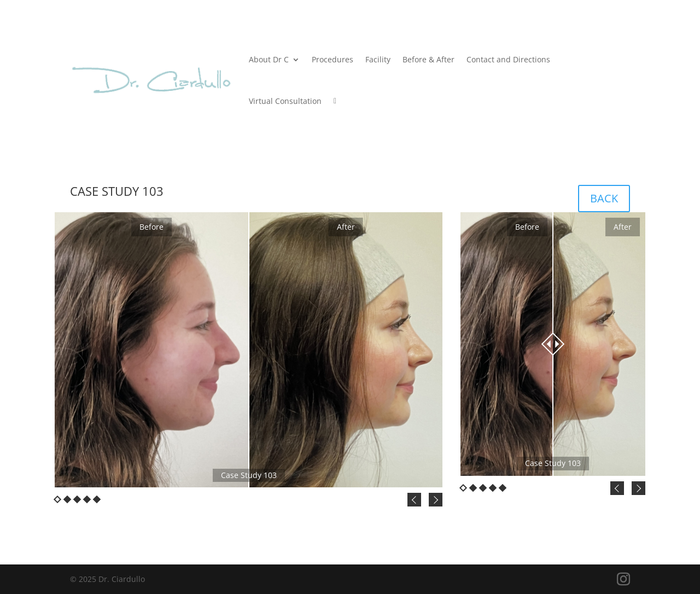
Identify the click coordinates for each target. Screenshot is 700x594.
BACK (604, 198)
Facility (378, 59)
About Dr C (269, 59)
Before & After (428, 59)
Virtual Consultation (285, 101)
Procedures (332, 59)
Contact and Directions (508, 59)
